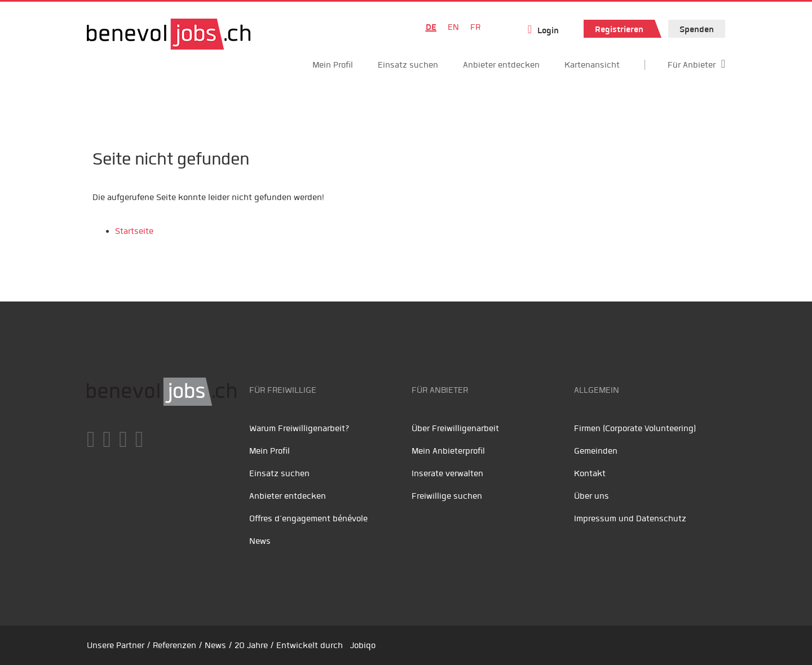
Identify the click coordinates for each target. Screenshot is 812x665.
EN (453, 27)
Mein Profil (333, 65)
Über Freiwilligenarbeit (455, 428)
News (260, 541)
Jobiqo (363, 645)
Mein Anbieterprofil (448, 451)
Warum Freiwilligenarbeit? (299, 428)
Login (548, 30)
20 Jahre (251, 645)
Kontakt (590, 473)
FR (475, 27)
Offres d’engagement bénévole (308, 518)
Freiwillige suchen (447, 496)
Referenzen (175, 645)
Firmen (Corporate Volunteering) (635, 428)
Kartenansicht (592, 65)
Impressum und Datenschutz (630, 518)
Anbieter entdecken (501, 65)
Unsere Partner (116, 645)
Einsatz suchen (408, 65)
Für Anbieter (692, 65)
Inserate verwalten (447, 473)
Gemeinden (596, 451)
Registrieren (619, 29)
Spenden (697, 29)
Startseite (134, 231)
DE (431, 27)
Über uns (592, 496)
